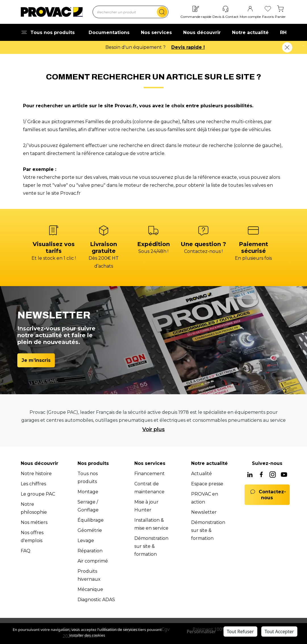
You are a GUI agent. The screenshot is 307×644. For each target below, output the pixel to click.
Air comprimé (93, 561)
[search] (162, 12)
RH (283, 32)
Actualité (201, 474)
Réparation (90, 551)
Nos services (156, 32)
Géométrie (90, 530)
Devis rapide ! (188, 47)
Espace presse (207, 484)
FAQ (26, 551)
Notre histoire (36, 474)
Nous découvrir (202, 32)
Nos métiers (34, 522)
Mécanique (90, 589)
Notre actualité (250, 32)
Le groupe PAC (38, 494)
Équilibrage (91, 520)
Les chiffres (33, 484)
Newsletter (204, 512)
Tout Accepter (279, 632)
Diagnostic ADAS (96, 600)
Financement (150, 474)
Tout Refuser (240, 632)
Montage (88, 492)
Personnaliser (201, 632)
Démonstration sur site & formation (151, 546)
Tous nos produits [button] (48, 32)
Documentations (109, 32)
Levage (86, 541)
